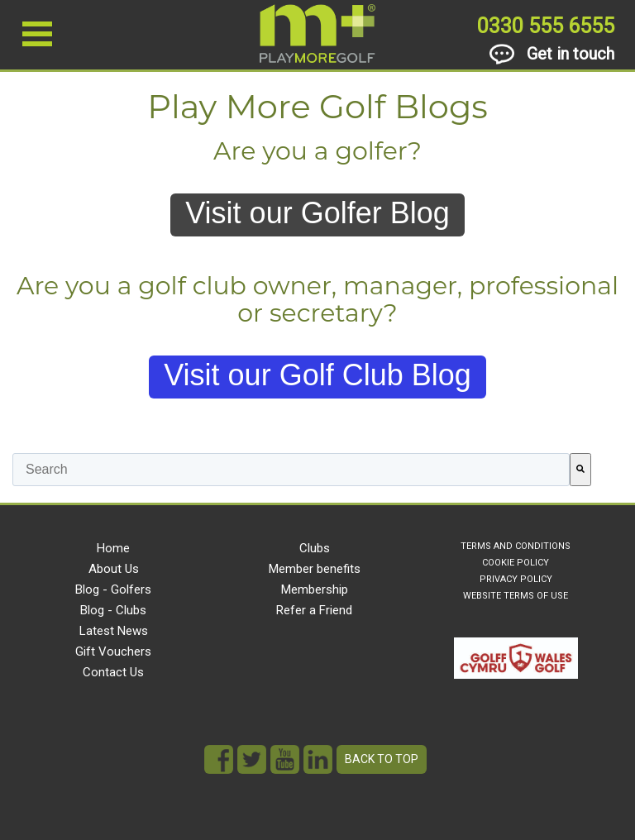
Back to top (382, 759)
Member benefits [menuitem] (315, 569)
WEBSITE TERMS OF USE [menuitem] (516, 596)
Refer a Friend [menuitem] (314, 610)
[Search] (580, 470)
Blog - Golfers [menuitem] (113, 589)
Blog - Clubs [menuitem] (113, 610)
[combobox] (291, 470)
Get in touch (552, 55)
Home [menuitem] (113, 548)
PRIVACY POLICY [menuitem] (516, 579)
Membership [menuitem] (315, 589)
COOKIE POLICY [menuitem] (516, 563)
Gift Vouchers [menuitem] (113, 651)
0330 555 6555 (546, 26)
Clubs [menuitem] (315, 548)
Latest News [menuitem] (114, 631)
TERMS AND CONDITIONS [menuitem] (516, 546)
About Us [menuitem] (114, 569)
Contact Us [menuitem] (113, 672)
